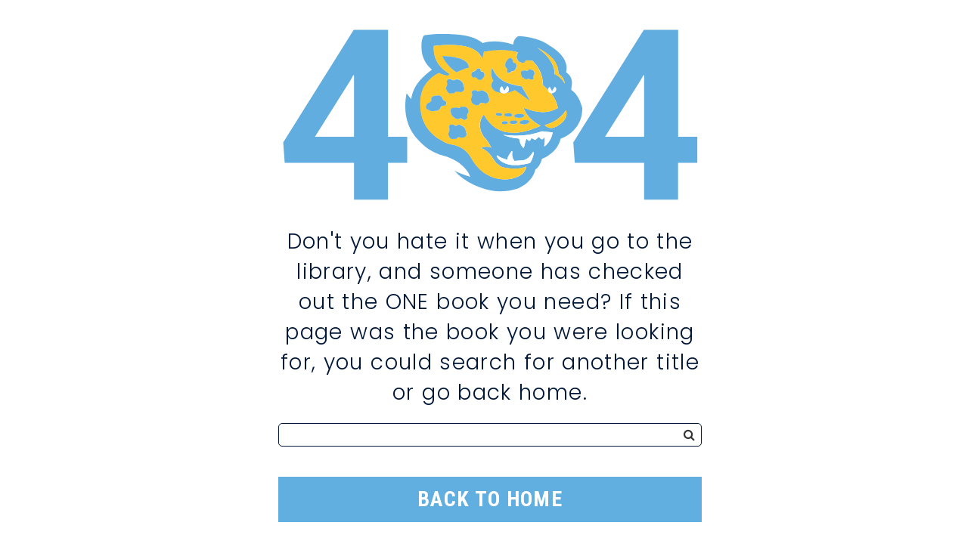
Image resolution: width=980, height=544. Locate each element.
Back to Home (490, 499)
